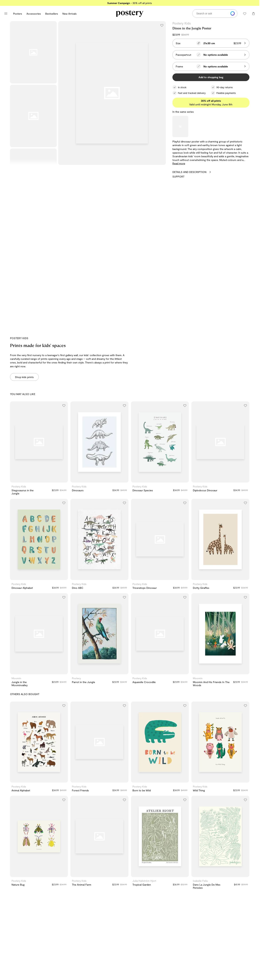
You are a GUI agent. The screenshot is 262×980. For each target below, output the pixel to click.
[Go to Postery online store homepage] (130, 14)
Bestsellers (52, 14)
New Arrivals (70, 14)
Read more (179, 163)
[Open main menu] (6, 14)
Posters (18, 14)
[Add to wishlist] (162, 25)
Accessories (34, 14)
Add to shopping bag (211, 77)
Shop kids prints (24, 377)
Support (178, 177)
